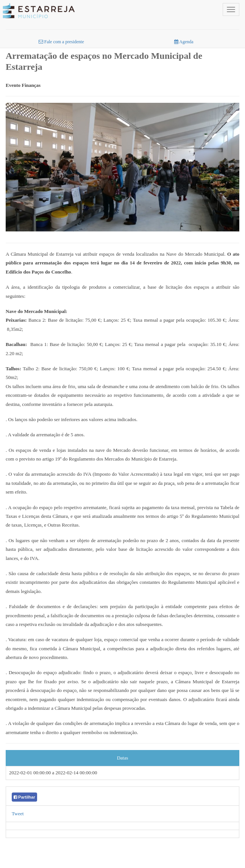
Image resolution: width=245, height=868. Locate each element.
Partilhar (24, 797)
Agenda (184, 42)
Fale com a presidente (61, 42)
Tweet (18, 814)
